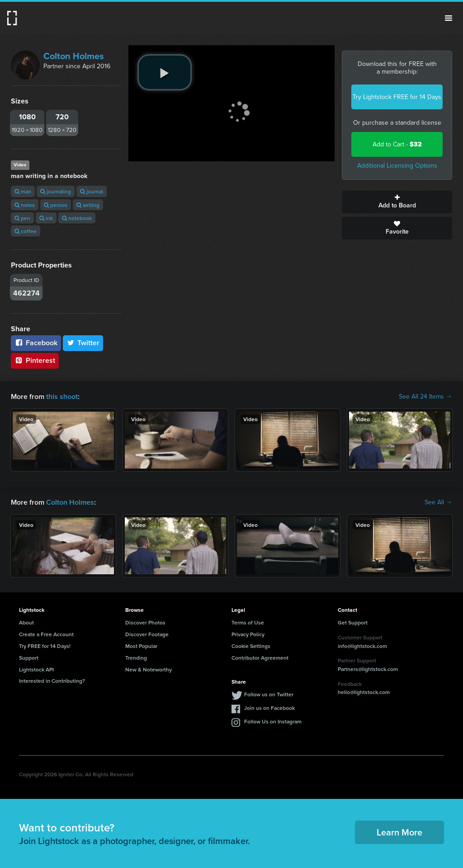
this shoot (62, 396)
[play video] (165, 72)
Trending (136, 658)
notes (25, 205)
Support (29, 658)
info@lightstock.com (362, 646)
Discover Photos (145, 622)
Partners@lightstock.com (368, 669)
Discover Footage (147, 634)
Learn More (399, 832)
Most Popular (141, 646)
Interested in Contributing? (52, 681)
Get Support (353, 622)
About (26, 622)
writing (88, 205)
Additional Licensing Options (397, 166)
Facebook (36, 343)
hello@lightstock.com (364, 692)
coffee (26, 231)
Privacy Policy (248, 634)
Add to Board (397, 202)
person (56, 205)
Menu (449, 18)
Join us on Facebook (269, 708)
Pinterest (35, 360)
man (23, 191)
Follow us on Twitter (269, 694)
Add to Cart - (397, 144)
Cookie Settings (251, 646)
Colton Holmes (74, 56)
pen (22, 218)
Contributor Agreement (260, 658)
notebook (77, 218)
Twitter (83, 343)
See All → (438, 502)
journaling (56, 191)
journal (92, 191)
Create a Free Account (46, 634)
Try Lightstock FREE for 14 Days (397, 97)
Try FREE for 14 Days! (45, 646)
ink (46, 218)
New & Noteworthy (149, 669)
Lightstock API (36, 669)
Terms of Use (248, 622)
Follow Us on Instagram (273, 721)
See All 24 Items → (425, 397)
